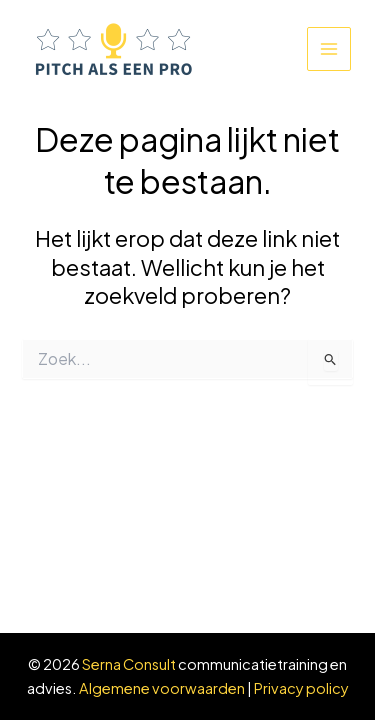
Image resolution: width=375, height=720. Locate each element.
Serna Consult (129, 664)
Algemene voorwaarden (162, 688)
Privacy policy (301, 688)
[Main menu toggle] (329, 49)
